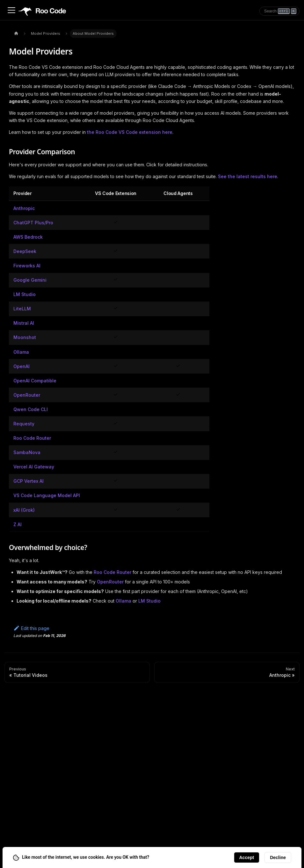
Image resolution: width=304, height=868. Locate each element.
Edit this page (31, 628)
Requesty (24, 424)
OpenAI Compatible (35, 381)
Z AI (18, 524)
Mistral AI (24, 323)
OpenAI (22, 366)
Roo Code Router (32, 438)
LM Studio (25, 294)
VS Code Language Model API (47, 495)
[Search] (279, 11)
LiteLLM (22, 309)
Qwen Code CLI (31, 409)
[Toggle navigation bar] (11, 10)
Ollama (21, 352)
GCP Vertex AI (29, 481)
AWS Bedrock (28, 237)
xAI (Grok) (24, 510)
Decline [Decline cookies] (278, 857)
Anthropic (24, 208)
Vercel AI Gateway (34, 467)
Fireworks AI (27, 266)
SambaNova (27, 452)
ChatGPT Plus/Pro (33, 223)
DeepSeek (25, 251)
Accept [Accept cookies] (247, 857)
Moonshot (25, 337)
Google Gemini (30, 280)
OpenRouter (27, 395)
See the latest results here (248, 176)
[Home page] (16, 34)
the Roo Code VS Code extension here (130, 132)
